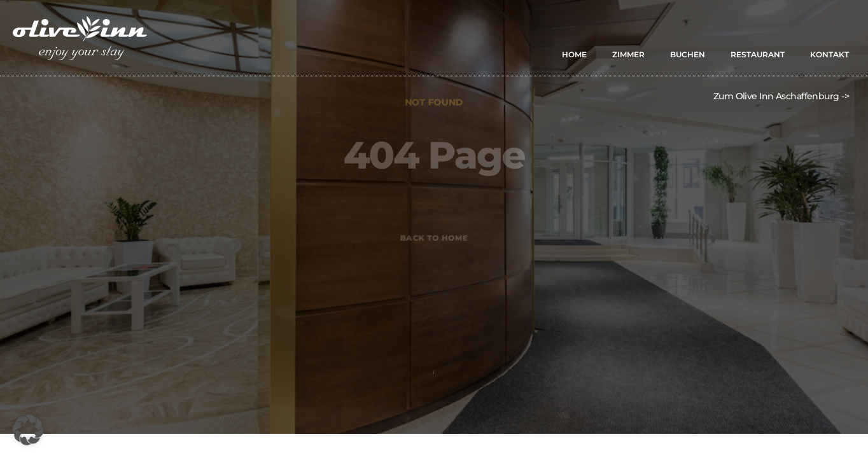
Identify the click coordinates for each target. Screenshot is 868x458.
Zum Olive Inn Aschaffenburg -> (781, 96)
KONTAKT (829, 54)
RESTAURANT (758, 54)
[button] (28, 430)
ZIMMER (628, 54)
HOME (574, 54)
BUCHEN (688, 54)
